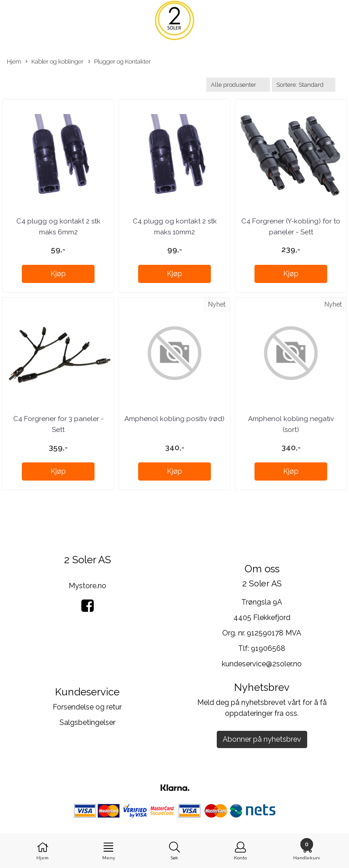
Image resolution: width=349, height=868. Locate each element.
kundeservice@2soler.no (262, 664)
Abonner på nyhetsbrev (262, 739)
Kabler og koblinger (55, 62)
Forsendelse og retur (87, 707)
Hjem (14, 62)
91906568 (268, 648)
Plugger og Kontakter (120, 62)
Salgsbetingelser (87, 722)
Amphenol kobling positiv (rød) (174, 419)
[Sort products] (304, 85)
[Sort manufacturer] (238, 85)
